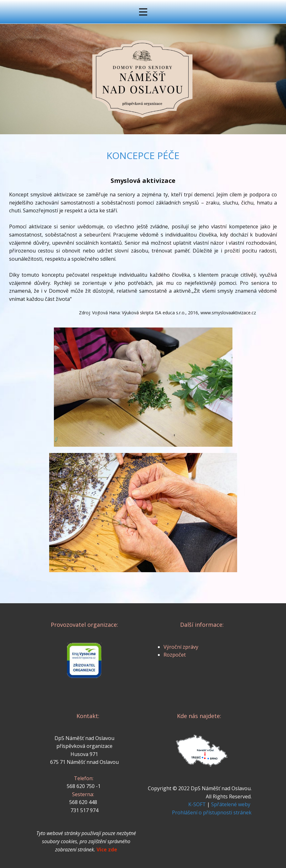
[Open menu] (143, 12)
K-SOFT (197, 804)
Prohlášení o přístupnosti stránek (212, 812)
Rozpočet (175, 655)
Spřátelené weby (231, 804)
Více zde (107, 849)
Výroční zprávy (181, 647)
